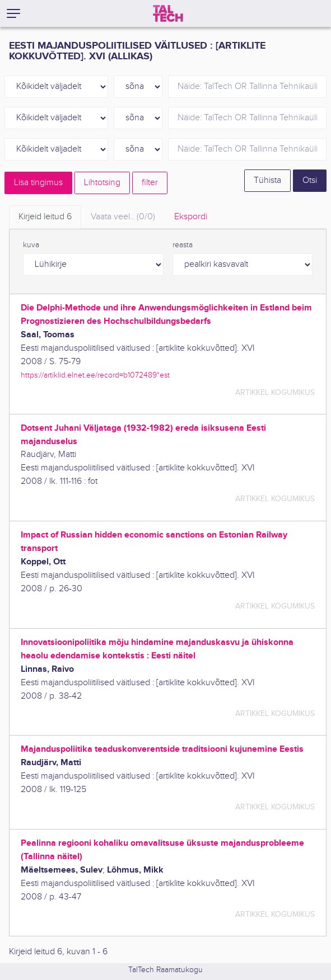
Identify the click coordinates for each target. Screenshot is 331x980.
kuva (31, 245)
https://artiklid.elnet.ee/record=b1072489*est (95, 375)
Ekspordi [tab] (191, 217)
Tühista (267, 180)
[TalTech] (168, 13)
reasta (183, 245)
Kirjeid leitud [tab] (45, 217)
